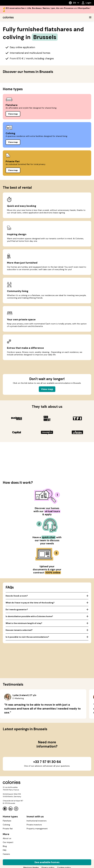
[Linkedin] (11, 809)
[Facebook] (5, 809)
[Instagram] (16, 809)
